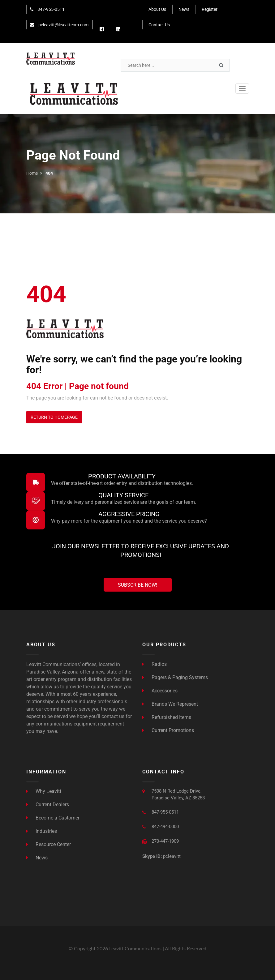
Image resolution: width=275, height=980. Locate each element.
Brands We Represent (170, 704)
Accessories (160, 691)
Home (32, 173)
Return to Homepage (54, 417)
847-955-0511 (47, 9)
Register (210, 9)
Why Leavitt (44, 791)
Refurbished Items (167, 717)
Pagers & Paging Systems (175, 677)
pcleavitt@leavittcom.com (59, 25)
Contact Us (159, 25)
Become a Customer (53, 818)
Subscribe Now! (137, 585)
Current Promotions (168, 730)
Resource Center (49, 844)
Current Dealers (48, 805)
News (184, 9)
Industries (42, 831)
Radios (155, 664)
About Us (157, 9)
